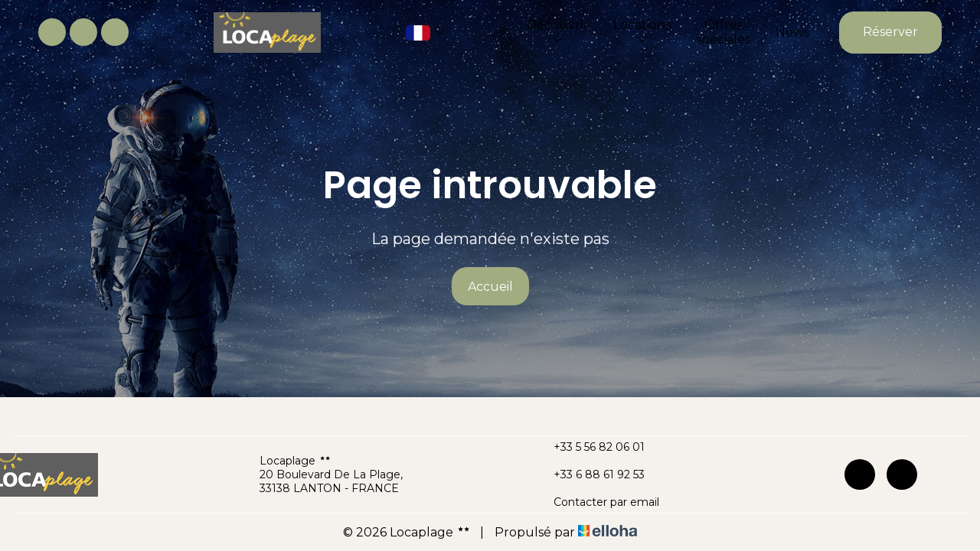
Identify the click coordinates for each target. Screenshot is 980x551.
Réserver (890, 32)
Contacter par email (598, 502)
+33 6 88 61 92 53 (590, 474)
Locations (642, 31)
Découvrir (557, 31)
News (792, 33)
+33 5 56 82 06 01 (590, 447)
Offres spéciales (723, 32)
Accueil (490, 287)
